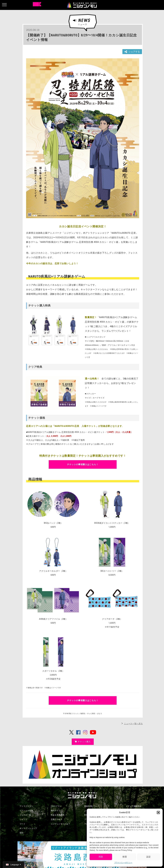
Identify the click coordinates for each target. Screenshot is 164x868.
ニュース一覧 (25, 815)
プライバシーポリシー (123, 863)
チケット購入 (83, 742)
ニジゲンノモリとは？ (61, 824)
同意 (101, 857)
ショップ (23, 819)
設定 (149, 857)
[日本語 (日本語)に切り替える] (14, 865)
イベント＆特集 (26, 811)
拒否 (125, 857)
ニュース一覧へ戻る (133, 724)
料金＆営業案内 (58, 815)
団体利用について (92, 806)
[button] (158, 812)
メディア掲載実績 (134, 806)
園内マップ (56, 811)
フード (23, 824)
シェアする (132, 52)
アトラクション (26, 806)
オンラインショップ (28, 828)
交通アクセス (57, 819)
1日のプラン (56, 806)
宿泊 (22, 833)
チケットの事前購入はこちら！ (83, 464)
